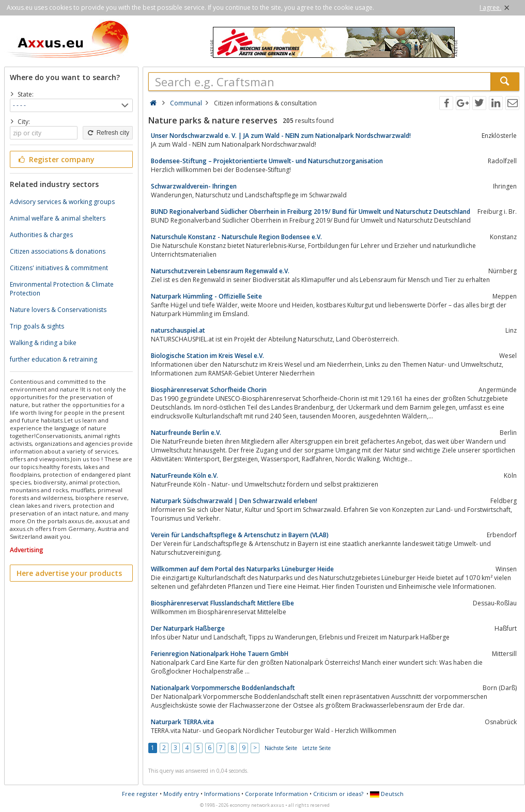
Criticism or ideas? (338, 794)
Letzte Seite (316, 748)
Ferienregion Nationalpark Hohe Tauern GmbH (220, 654)
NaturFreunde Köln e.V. (184, 475)
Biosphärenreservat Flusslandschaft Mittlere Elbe (222, 603)
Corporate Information (276, 794)
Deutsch (387, 794)
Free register (140, 794)
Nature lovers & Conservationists (58, 310)
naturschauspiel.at (178, 330)
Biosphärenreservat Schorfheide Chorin (209, 390)
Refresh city (108, 133)
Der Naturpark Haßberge (188, 628)
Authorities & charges (41, 235)
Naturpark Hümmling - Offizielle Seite (206, 296)
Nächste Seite (281, 748)
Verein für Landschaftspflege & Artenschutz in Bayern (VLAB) (240, 535)
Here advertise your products (69, 573)
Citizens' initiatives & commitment (59, 268)
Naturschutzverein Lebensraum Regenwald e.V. (220, 271)
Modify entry (181, 794)
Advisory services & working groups (62, 202)
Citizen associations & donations (58, 251)
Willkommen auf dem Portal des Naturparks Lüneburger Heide (242, 569)
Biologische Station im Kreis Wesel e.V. (207, 356)
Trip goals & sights (37, 326)
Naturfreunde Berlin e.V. (186, 433)
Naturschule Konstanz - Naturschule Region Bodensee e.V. (236, 237)
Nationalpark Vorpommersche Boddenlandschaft (223, 688)
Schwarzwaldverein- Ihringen (194, 186)
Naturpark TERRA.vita (182, 722)
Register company (56, 159)
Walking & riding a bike (43, 343)
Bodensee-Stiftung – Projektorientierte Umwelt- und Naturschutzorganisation (267, 161)
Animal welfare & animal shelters (58, 218)
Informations (222, 794)
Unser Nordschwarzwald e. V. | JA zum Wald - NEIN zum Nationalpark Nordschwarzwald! (281, 136)
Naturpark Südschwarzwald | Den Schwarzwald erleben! (234, 501)
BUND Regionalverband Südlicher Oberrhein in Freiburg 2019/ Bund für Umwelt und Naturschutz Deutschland (311, 212)
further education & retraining (53, 359)
